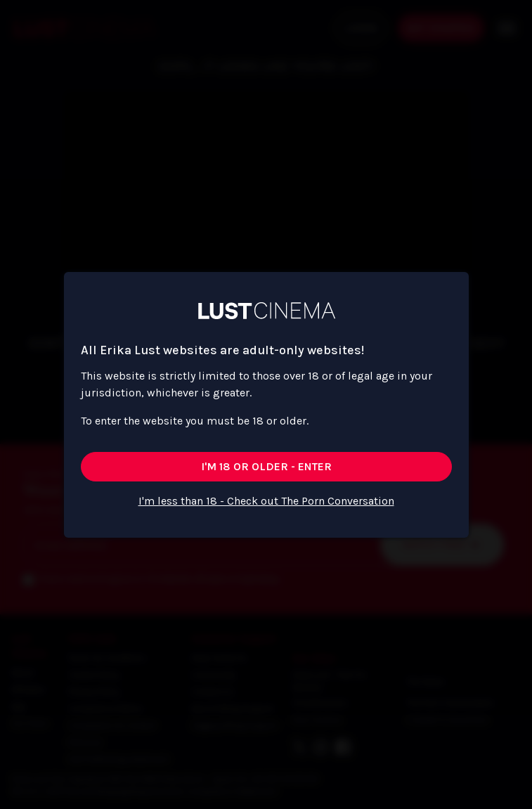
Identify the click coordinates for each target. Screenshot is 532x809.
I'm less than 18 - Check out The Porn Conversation (266, 501)
